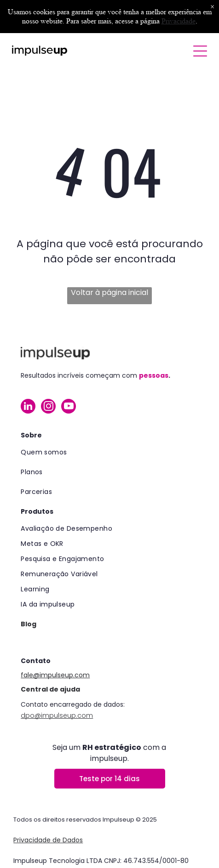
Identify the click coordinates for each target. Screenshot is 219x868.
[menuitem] (109, 452)
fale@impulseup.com (55, 675)
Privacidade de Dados (48, 840)
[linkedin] (28, 407)
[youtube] (69, 407)
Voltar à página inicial (109, 292)
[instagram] (48, 407)
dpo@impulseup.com (57, 715)
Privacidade (179, 21)
